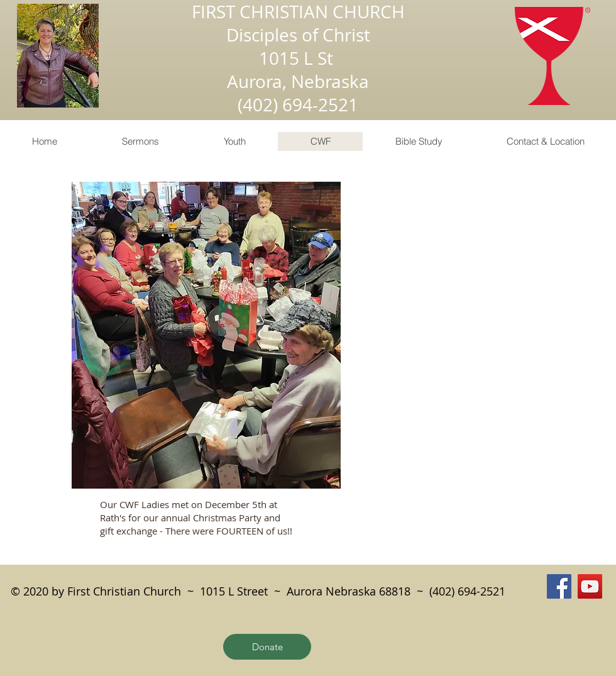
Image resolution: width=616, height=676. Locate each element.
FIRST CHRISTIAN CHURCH (298, 12)
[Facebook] (559, 586)
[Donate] (267, 647)
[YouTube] (590, 586)
